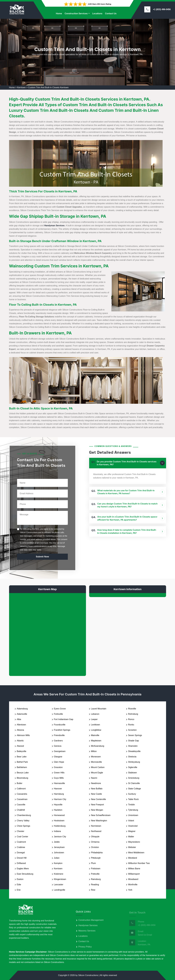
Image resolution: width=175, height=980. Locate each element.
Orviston (95, 847)
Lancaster (59, 885)
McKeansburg (98, 746)
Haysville (58, 805)
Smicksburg (134, 778)
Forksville (58, 714)
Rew (93, 890)
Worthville (133, 885)
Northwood (96, 831)
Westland (133, 858)
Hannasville (59, 783)
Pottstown (96, 869)
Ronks (131, 725)
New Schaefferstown (101, 815)
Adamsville (22, 714)
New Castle (97, 794)
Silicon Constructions (88, 975)
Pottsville (95, 874)
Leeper (94, 719)
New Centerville (99, 799)
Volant (131, 821)
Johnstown (59, 853)
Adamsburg (22, 709)
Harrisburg (59, 794)
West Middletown (136, 853)
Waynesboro (134, 842)
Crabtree (21, 847)
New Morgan (97, 810)
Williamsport (134, 874)
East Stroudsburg (25, 874)
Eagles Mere (23, 869)
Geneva (58, 746)
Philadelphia (97, 853)
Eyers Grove (60, 709)
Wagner (132, 831)
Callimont (21, 789)
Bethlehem (22, 767)
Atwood (20, 746)
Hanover (58, 789)
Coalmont (21, 842)
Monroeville (97, 762)
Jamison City (60, 837)
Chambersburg (24, 815)
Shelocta (132, 757)
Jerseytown (59, 847)
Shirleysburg (134, 762)
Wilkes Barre (134, 869)
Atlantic (20, 741)
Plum (93, 863)
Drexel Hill (22, 858)
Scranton (132, 730)
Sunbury (132, 794)
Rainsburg (96, 879)
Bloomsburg (22, 778)
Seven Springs (135, 735)
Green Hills (59, 773)
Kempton (58, 863)
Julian (57, 858)
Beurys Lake (23, 773)
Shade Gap (134, 741)
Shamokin (133, 746)
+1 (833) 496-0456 (162, 9)
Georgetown (60, 751)
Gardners (58, 741)
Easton (20, 879)
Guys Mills (59, 778)
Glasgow (58, 757)
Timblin (132, 805)
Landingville (60, 890)
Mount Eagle (97, 773)
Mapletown (96, 741)
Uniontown (133, 815)
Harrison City (60, 799)
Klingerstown (60, 879)
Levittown (96, 725)
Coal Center (22, 837)
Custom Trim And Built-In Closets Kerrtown (48, 87)
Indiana (57, 831)
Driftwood (21, 863)
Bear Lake (22, 757)
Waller (131, 837)
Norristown (96, 826)
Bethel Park (22, 762)
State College (135, 789)
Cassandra (22, 794)
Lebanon (95, 714)
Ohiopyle (95, 837)
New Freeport (98, 805)
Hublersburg (60, 826)
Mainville (95, 735)
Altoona (20, 730)
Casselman (22, 799)
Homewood (59, 815)
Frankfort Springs (62, 730)
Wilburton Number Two (139, 863)
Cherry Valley (23, 821)
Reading (95, 885)
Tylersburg (133, 810)
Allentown (21, 725)
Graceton (58, 767)
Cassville (21, 805)
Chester (21, 831)
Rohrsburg (133, 714)
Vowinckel (133, 826)
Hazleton (58, 810)
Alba (19, 719)
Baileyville (22, 751)
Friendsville (59, 735)
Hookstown (59, 821)
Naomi (94, 778)
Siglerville (133, 767)
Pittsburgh (96, 858)
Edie (19, 885)
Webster (132, 847)
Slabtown (133, 773)
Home (59, 13)
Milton (94, 751)
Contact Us (111, 13)
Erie (19, 890)
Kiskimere (59, 874)
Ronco (131, 719)
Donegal (21, 853)
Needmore (96, 783)
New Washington (99, 821)
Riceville (132, 709)
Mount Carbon (98, 767)
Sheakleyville (134, 751)
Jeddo (57, 842)
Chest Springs (24, 826)
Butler (20, 783)
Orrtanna (95, 842)
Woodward (133, 879)
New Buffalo (97, 789)
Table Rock (133, 799)
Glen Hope (59, 762)
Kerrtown (21, 87)
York (130, 890)
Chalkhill (21, 810)
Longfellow (96, 730)
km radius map (48, 632)
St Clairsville (134, 783)
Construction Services (76, 13)
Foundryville (60, 725)
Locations (97, 13)
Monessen (96, 757)
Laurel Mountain (99, 709)
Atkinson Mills (23, 735)
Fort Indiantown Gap (64, 719)
